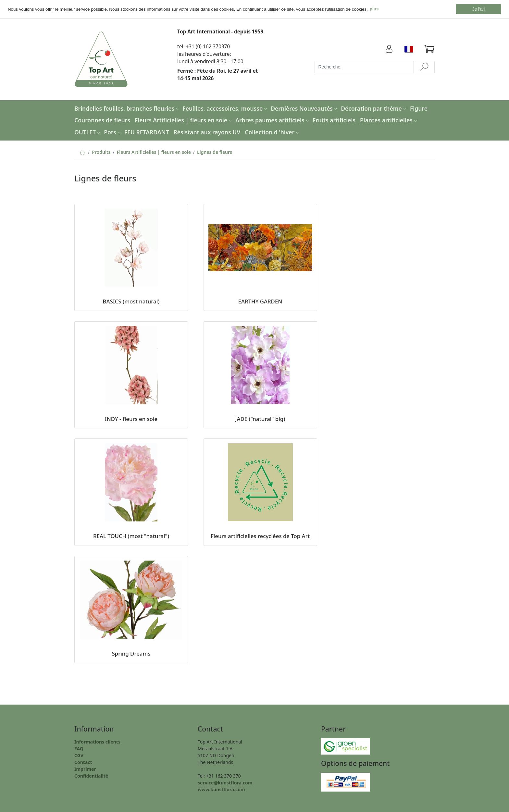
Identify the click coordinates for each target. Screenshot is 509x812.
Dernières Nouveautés (305, 108)
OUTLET (88, 132)
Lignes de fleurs (215, 152)
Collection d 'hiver (273, 132)
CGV (79, 755)
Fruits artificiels (334, 120)
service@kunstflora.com (225, 782)
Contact (83, 762)
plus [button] (374, 9)
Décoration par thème (374, 108)
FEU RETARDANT (147, 132)
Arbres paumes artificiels (273, 120)
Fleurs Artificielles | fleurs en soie (184, 120)
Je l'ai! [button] (479, 9)
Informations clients (97, 741)
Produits (101, 152)
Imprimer (85, 769)
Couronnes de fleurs (102, 120)
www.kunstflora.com (221, 789)
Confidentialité (91, 775)
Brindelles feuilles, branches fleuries (127, 108)
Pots (113, 132)
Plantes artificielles (389, 120)
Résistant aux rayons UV (207, 132)
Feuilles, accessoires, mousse (225, 108)
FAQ (79, 748)
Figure (419, 108)
